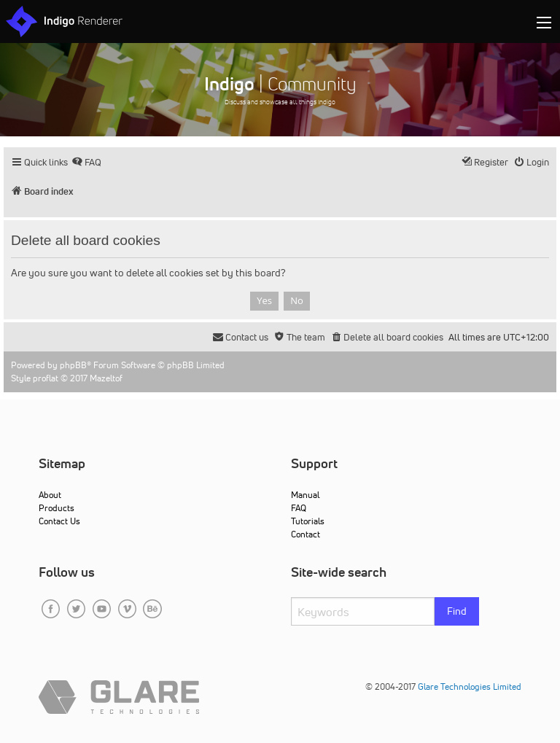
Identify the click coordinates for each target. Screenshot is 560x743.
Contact (306, 534)
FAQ (299, 508)
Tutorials (308, 521)
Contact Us (59, 521)
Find (457, 611)
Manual (305, 495)
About (50, 495)
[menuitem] (86, 162)
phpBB (73, 365)
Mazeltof (106, 378)
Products (57, 508)
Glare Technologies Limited (470, 686)
